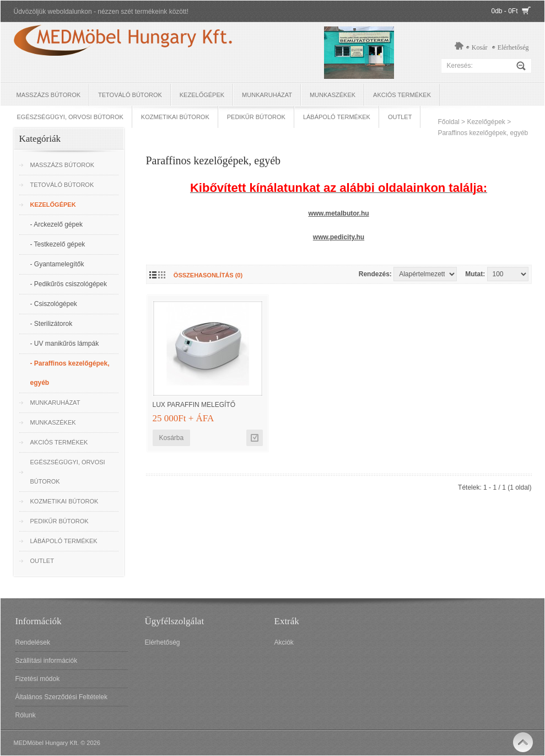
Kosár (480, 47)
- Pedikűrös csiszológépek (69, 284)
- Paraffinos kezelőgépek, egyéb (70, 373)
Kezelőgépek (202, 95)
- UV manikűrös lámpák (65, 344)
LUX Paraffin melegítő (194, 405)
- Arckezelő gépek (56, 224)
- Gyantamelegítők (57, 264)
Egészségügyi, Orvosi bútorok (70, 117)
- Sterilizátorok (52, 324)
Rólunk (26, 715)
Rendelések (33, 642)
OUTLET (400, 117)
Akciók (284, 642)
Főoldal (448, 122)
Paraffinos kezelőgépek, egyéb (483, 133)
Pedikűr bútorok (256, 117)
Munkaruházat (267, 95)
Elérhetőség (513, 47)
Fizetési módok (38, 679)
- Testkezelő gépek (58, 244)
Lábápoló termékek (337, 117)
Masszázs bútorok (49, 95)
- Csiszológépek (54, 304)
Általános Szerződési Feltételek (61, 697)
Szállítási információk (47, 661)
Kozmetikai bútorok (175, 117)
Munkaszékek (333, 95)
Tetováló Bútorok (130, 95)
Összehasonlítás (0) (208, 275)
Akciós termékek (402, 95)
